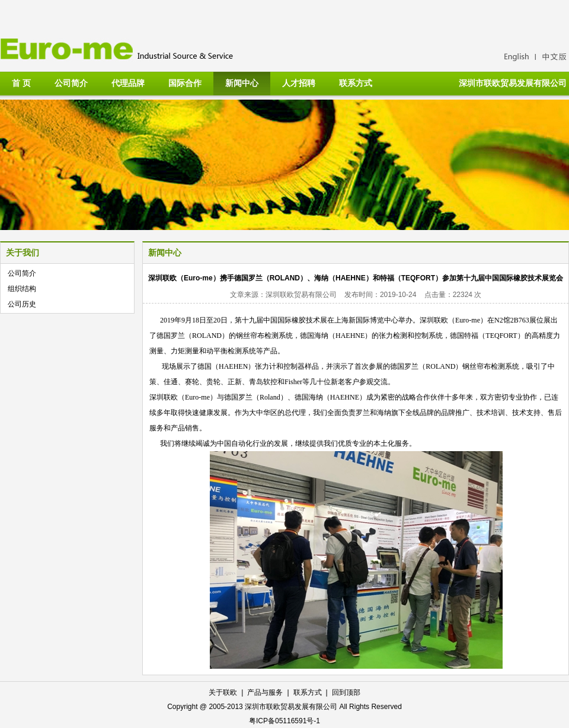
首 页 (21, 83)
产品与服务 (265, 692)
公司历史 (22, 304)
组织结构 (22, 289)
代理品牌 (128, 83)
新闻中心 (242, 83)
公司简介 (71, 83)
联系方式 (356, 83)
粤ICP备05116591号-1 (284, 721)
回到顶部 (346, 692)
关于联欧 (223, 692)
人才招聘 (299, 83)
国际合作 (185, 83)
